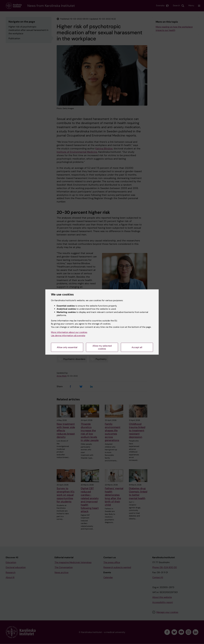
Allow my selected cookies (102, 347)
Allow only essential (67, 347)
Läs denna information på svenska (68, 336)
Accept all (137, 347)
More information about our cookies (69, 332)
